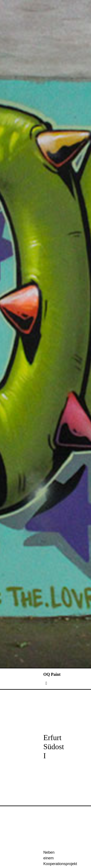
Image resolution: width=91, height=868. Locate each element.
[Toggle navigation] (46, 713)
